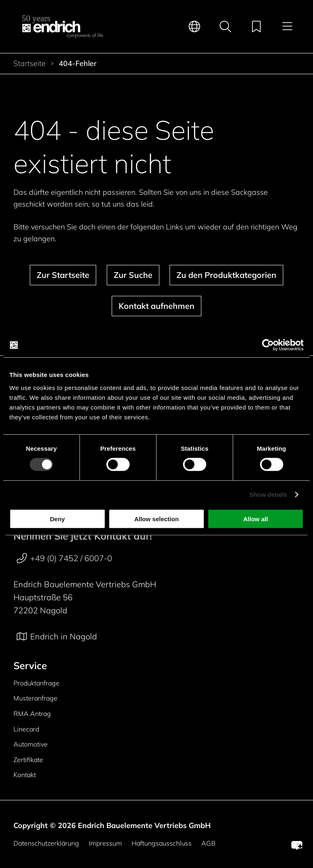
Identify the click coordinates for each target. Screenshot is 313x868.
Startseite (30, 64)
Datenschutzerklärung (46, 843)
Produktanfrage (36, 683)
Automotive (31, 744)
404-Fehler (78, 64)
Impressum (105, 843)
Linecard (26, 729)
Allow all (256, 519)
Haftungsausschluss (162, 843)
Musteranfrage (35, 698)
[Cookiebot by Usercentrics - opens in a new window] (268, 345)
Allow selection (156, 519)
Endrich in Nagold (57, 637)
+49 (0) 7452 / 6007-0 (64, 558)
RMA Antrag (32, 714)
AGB (208, 843)
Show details (268, 495)
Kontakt (25, 775)
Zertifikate (28, 760)
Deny (57, 519)
